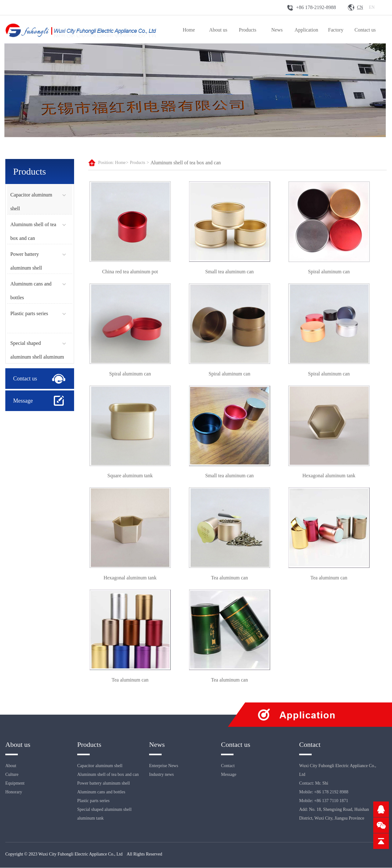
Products (248, 30)
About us (218, 30)
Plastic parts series (29, 313)
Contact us (365, 30)
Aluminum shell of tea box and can (186, 163)
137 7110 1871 (335, 801)
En (372, 7)
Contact (228, 766)
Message (23, 401)
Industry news (161, 775)
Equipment (15, 784)
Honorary (14, 792)
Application (306, 30)
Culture (12, 775)
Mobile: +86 (310, 801)
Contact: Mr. (311, 784)
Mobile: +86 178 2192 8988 (324, 792)
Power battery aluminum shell (103, 784)
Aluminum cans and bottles (101, 792)
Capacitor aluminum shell (100, 766)
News (277, 30)
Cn (360, 7)
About (11, 766)
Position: (106, 163)
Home (189, 30)
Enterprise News (164, 766)
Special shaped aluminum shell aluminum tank (37, 357)
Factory (336, 30)
